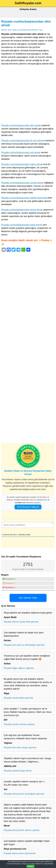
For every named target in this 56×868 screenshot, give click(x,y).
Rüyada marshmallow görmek (18, 698)
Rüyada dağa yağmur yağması (19, 668)
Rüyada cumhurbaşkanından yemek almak (22, 183)
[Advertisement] (28, 95)
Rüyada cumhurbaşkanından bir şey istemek (23, 140)
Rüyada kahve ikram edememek (20, 853)
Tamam (30, 866)
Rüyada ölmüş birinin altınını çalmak (22, 830)
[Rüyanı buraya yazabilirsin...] (28, 525)
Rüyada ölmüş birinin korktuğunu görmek (24, 794)
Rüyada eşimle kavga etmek (18, 771)
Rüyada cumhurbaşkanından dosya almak (22, 210)
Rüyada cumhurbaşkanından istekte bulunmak (24, 198)
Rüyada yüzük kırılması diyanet (19, 724)
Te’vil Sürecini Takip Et (28, 507)
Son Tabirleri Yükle (28, 598)
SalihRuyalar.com (28, 3)
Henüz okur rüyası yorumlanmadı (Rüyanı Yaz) (22, 30)
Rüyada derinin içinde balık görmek (21, 622)
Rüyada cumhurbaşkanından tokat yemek (22, 225)
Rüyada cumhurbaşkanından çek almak (21, 152)
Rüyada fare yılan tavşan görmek (20, 748)
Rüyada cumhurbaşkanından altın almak (21, 125)
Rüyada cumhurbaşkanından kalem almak (22, 164)
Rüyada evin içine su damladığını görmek (24, 645)
